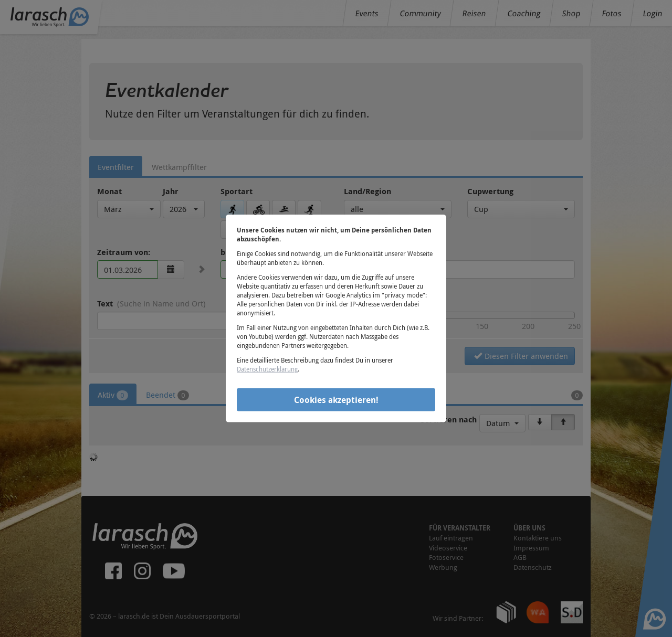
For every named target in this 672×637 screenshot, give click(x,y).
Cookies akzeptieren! (336, 399)
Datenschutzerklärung (267, 369)
